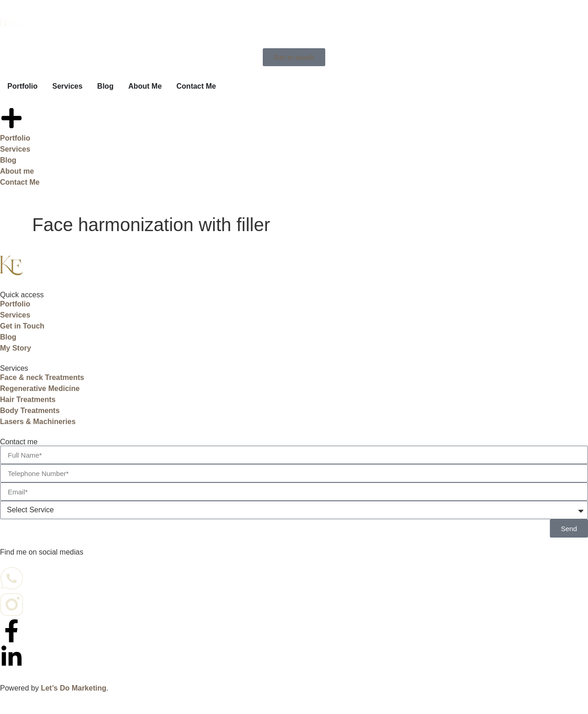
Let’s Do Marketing (74, 688)
